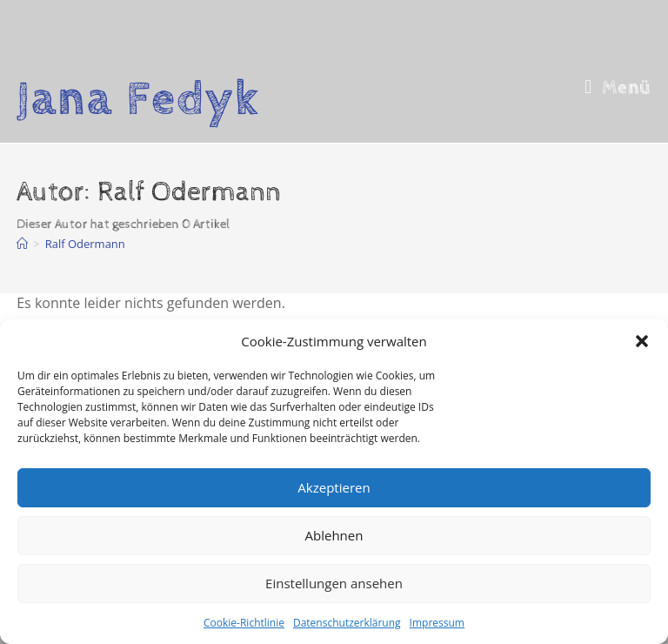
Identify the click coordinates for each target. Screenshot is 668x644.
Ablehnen (334, 535)
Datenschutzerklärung (347, 623)
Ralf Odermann (85, 244)
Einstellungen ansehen (334, 583)
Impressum (437, 623)
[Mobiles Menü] (618, 88)
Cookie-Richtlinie (244, 623)
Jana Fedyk (138, 99)
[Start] (22, 244)
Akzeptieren (334, 487)
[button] (642, 341)
